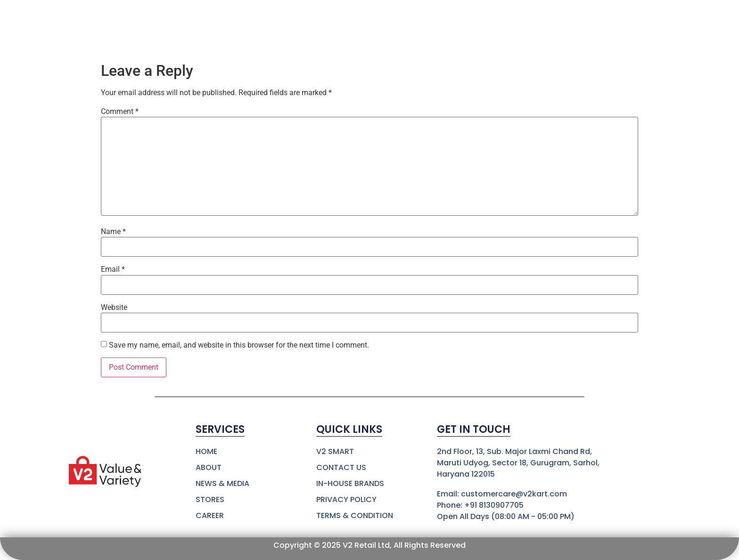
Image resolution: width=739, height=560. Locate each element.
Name (113, 232)
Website (114, 308)
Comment (120, 112)
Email (113, 269)
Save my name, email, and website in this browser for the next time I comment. (239, 345)
